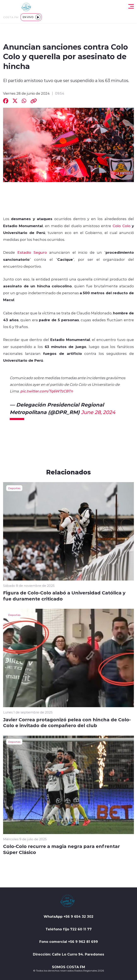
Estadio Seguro (32, 252)
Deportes (14, 488)
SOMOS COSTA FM (68, 967)
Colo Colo (121, 226)
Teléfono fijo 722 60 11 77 (69, 929)
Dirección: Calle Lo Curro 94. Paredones (68, 954)
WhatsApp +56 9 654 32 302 (68, 916)
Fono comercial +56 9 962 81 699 (69, 942)
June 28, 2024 (98, 412)
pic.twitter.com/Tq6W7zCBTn (47, 391)
